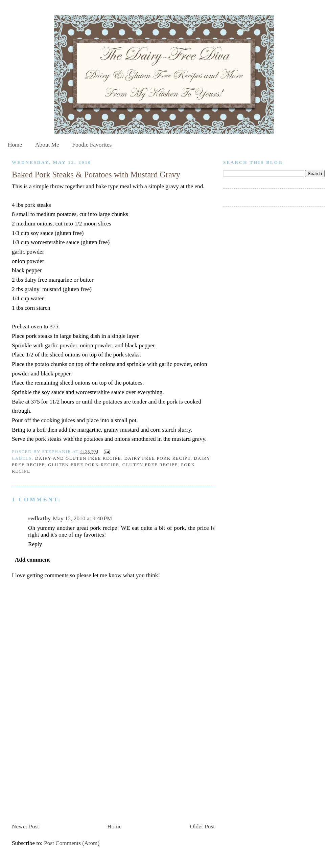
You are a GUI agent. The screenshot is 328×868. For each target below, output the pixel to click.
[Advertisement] (63, 773)
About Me (47, 145)
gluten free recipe (150, 465)
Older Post (202, 827)
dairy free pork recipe (157, 458)
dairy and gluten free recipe (78, 458)
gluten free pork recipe (84, 465)
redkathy (39, 518)
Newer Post (25, 827)
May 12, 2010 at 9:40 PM (82, 518)
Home (15, 145)
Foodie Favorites (92, 145)
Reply (35, 544)
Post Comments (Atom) (72, 843)
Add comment (32, 560)
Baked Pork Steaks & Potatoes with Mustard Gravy (96, 175)
